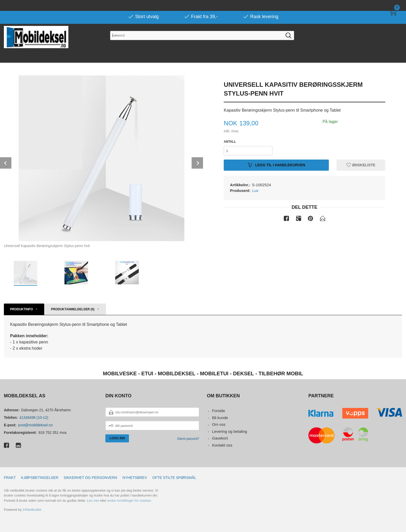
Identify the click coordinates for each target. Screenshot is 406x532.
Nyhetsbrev (135, 478)
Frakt (10, 478)
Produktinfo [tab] (21, 309)
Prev (6, 163)
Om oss (219, 424)
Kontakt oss (222, 445)
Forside (219, 411)
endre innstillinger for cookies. (130, 501)
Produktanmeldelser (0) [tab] (73, 309)
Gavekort (220, 438)
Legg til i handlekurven (276, 165)
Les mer (93, 501)
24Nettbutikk (32, 510)
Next (197, 163)
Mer (396, 43)
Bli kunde (220, 418)
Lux (255, 190)
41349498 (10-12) (34, 418)
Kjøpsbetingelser (40, 478)
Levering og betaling (230, 431)
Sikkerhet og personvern (90, 478)
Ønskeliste (361, 165)
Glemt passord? (188, 439)
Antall (230, 142)
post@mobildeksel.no (35, 425)
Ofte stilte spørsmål (174, 478)
